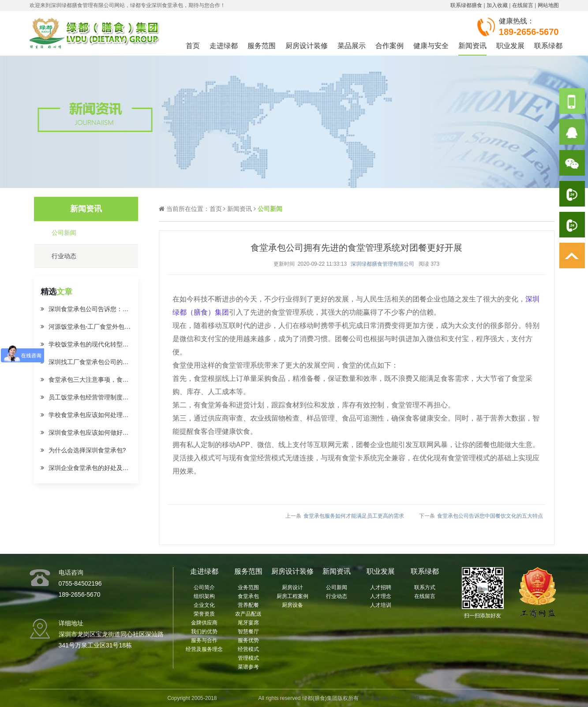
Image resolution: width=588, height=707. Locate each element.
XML (415, 698)
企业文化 (204, 605)
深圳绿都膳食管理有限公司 (382, 264)
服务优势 (248, 640)
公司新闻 (337, 587)
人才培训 (381, 605)
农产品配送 (248, 614)
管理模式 (248, 658)
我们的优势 (204, 632)
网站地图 (548, 5)
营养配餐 (248, 605)
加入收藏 (497, 5)
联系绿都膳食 (466, 5)
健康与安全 (431, 46)
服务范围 (262, 46)
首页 (193, 46)
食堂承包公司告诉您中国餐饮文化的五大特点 (490, 516)
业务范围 (248, 587)
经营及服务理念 (204, 649)
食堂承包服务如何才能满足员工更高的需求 (354, 516)
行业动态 (337, 596)
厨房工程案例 (292, 596)
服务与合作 (204, 640)
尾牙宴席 (248, 623)
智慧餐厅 (248, 632)
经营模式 (248, 649)
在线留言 (523, 5)
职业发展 (510, 46)
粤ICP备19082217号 (384, 698)
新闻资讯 (472, 46)
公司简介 (204, 587)
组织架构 (204, 596)
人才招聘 (381, 587)
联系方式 (425, 587)
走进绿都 (224, 46)
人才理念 (381, 596)
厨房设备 (292, 605)
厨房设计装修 (307, 46)
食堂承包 (248, 596)
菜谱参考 (248, 667)
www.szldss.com (238, 698)
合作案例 (390, 46)
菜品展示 (352, 46)
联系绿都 (548, 46)
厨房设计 (292, 587)
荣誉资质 (204, 614)
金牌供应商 (204, 623)
